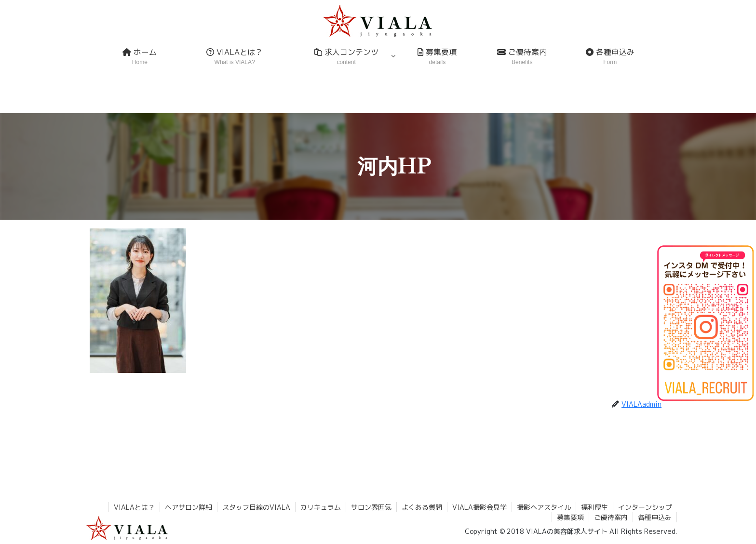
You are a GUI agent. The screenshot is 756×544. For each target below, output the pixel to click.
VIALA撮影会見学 (479, 507)
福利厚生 (594, 507)
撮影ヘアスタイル (544, 507)
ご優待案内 (611, 517)
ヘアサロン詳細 (189, 507)
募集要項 (570, 517)
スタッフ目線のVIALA (256, 507)
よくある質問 (422, 507)
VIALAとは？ (134, 507)
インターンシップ (645, 507)
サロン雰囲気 (371, 507)
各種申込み (655, 517)
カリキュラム (321, 507)
